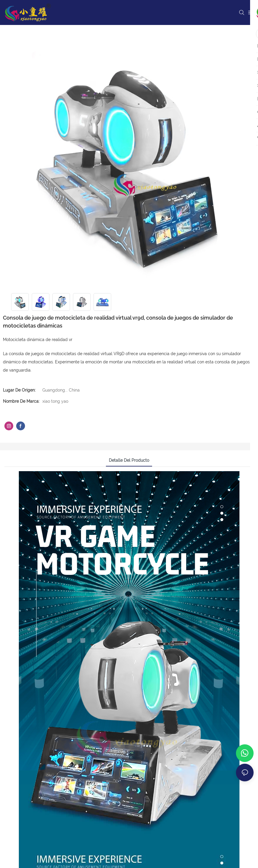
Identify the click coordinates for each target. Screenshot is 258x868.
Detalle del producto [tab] (129, 460)
